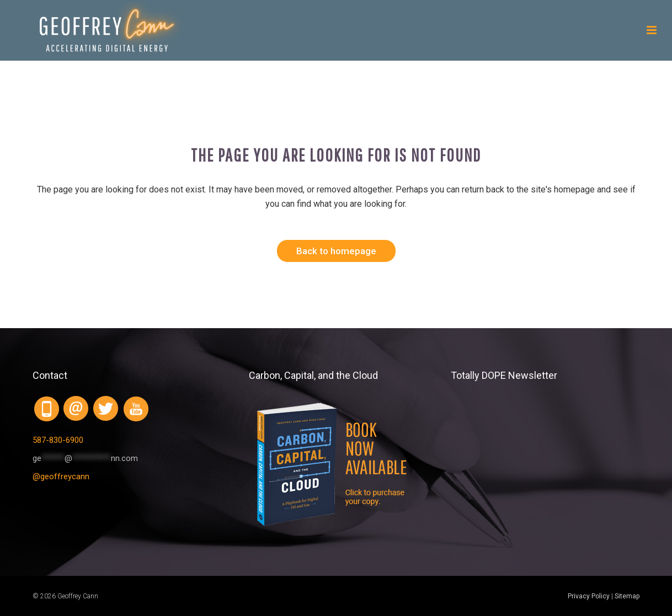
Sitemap (627, 596)
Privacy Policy (589, 596)
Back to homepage (336, 251)
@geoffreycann (61, 476)
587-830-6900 (58, 440)
